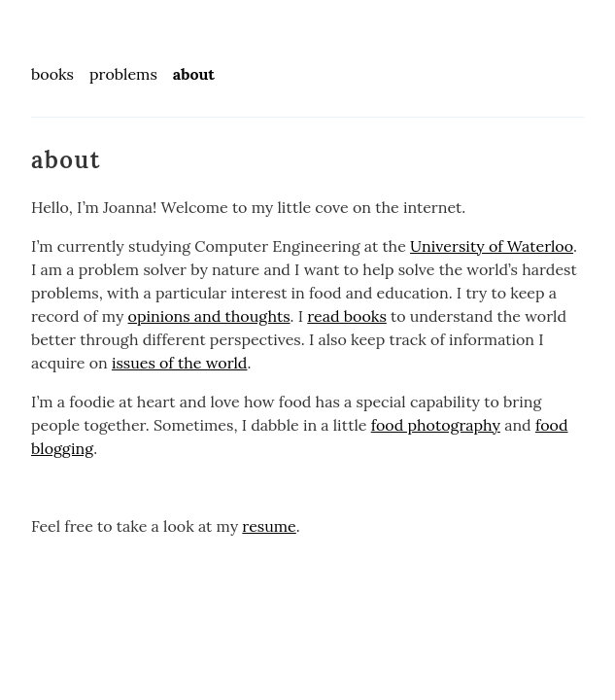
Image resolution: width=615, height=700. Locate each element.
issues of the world (179, 363)
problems (123, 74)
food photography (436, 425)
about (194, 74)
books (52, 74)
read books (347, 316)
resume (269, 526)
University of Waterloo (492, 246)
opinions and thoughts (209, 316)
